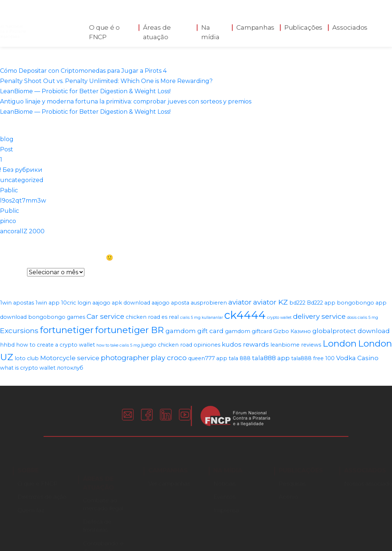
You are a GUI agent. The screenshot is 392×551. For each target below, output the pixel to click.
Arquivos (13, 272)
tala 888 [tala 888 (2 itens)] (240, 358)
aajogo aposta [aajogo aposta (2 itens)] (170, 303)
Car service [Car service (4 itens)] (105, 316)
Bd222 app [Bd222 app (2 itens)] (321, 303)
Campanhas (255, 26)
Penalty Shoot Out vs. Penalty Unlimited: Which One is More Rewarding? (106, 81)
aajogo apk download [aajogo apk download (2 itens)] (121, 303)
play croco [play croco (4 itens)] (169, 358)
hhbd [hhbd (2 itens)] (7, 345)
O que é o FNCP (104, 30)
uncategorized (22, 180)
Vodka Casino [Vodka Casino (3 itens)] (357, 358)
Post (7, 149)
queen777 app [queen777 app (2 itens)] (208, 358)
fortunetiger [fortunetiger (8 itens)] (67, 330)
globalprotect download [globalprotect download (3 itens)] (351, 331)
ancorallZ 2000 (22, 231)
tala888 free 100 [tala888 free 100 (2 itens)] (313, 358)
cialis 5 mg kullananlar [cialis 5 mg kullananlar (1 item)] (201, 318)
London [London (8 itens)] (340, 343)
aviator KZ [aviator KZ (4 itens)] (271, 302)
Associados (350, 26)
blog (7, 139)
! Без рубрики (21, 170)
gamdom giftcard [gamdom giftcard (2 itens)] (248, 331)
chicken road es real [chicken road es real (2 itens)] (152, 317)
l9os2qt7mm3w (23, 201)
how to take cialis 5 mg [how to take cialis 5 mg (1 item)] (118, 345)
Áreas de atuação (157, 30)
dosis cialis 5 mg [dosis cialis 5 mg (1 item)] (363, 318)
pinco (8, 221)
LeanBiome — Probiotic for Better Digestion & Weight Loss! (85, 91)
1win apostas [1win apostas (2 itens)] (17, 303)
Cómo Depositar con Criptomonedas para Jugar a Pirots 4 (83, 71)
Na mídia (210, 30)
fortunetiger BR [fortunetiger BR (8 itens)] (130, 330)
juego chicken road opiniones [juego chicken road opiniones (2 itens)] (181, 345)
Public (9, 211)
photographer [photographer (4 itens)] (125, 358)
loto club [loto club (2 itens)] (27, 358)
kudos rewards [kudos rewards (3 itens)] (245, 344)
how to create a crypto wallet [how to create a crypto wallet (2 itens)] (56, 345)
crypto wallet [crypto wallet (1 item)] (279, 318)
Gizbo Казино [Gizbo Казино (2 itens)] (292, 331)
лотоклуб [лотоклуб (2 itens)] (70, 368)
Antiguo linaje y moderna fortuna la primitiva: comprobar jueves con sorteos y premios (126, 101)
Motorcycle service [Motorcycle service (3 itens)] (70, 358)
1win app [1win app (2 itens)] (47, 303)
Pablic (9, 190)
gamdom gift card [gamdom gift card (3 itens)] (195, 331)
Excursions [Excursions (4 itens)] (19, 331)
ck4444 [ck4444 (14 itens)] (245, 315)
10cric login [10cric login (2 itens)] (76, 303)
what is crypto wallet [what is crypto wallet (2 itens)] (28, 368)
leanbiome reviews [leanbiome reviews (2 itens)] (296, 345)
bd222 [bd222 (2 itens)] (297, 303)
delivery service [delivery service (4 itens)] (319, 316)
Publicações (303, 26)
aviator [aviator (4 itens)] (240, 302)
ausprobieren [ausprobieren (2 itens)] (209, 303)
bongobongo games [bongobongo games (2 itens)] (57, 317)
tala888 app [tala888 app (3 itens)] (271, 358)
